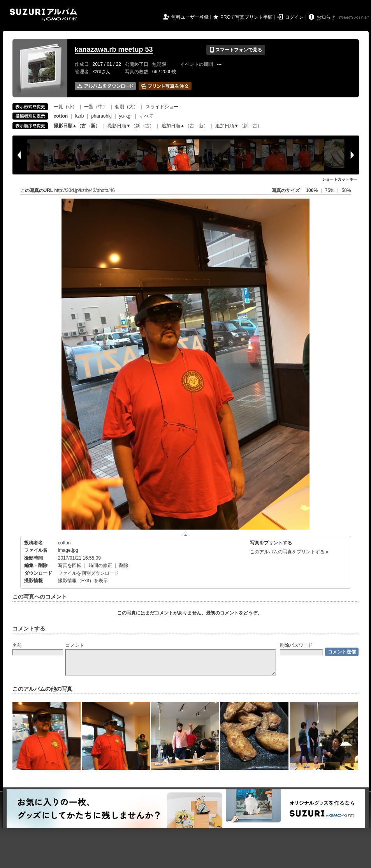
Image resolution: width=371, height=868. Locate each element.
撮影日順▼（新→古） (131, 126)
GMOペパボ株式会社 (354, 18)
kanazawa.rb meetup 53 (114, 49)
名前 (17, 645)
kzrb (80, 116)
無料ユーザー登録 (190, 17)
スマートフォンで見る (236, 50)
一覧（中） (96, 107)
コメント (75, 645)
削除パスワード (296, 645)
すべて (146, 116)
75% (330, 190)
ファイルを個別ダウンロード (88, 573)
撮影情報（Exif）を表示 (83, 581)
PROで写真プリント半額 (246, 17)
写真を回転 (70, 565)
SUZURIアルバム (43, 15)
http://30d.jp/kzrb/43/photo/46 (85, 190)
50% (346, 190)
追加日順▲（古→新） (185, 126)
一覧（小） (65, 107)
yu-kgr (126, 116)
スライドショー (162, 107)
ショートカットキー (339, 179)
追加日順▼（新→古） (239, 126)
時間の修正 (100, 565)
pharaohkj (101, 116)
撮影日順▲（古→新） (77, 126)
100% (312, 190)
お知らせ (326, 17)
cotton (64, 543)
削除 (124, 565)
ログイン (294, 17)
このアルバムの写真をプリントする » (289, 552)
